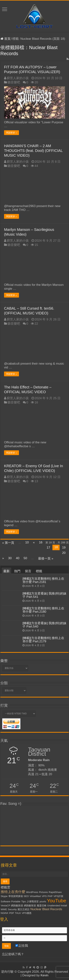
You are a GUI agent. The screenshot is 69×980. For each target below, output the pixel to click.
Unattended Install (57, 906)
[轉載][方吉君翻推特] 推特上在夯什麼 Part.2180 (43, 610)
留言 (28, 571)
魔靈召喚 (42, 906)
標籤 (39, 571)
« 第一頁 (8, 543)
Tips (23, 901)
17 (48, 548)
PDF (12, 913)
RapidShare (55, 892)
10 (27, 542)
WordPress (32, 892)
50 (25, 558)
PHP (50, 896)
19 (64, 548)
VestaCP (6, 906)
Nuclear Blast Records (46, 909)
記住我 (22, 946)
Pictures (43, 892)
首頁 (5, 39)
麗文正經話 (23, 909)
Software (6, 901)
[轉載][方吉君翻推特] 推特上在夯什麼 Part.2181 (43, 580)
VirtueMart (35, 896)
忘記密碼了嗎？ (13, 954)
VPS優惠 (27, 913)
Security (12, 909)
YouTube (57, 901)
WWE (4, 909)
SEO (26, 896)
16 (41, 542)
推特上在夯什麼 (13, 892)
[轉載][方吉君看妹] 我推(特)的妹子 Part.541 (44, 595)
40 (18, 558)
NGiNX (5, 913)
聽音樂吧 (14, 82)
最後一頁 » (46, 559)
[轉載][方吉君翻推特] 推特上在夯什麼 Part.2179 (43, 640)
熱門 (17, 571)
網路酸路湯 (17, 906)
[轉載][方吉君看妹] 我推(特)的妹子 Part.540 (44, 625)
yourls (43, 901)
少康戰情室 (33, 901)
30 (10, 558)
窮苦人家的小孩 (18, 78)
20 (64, 553)
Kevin (44, 975)
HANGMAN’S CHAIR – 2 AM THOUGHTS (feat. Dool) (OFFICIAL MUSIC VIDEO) (33, 151)
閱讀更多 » (11, 133)
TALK (18, 913)
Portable (16, 901)
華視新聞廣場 (16, 896)
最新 (6, 571)
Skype (4, 896)
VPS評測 (58, 896)
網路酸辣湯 (30, 906)
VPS (44, 896)
